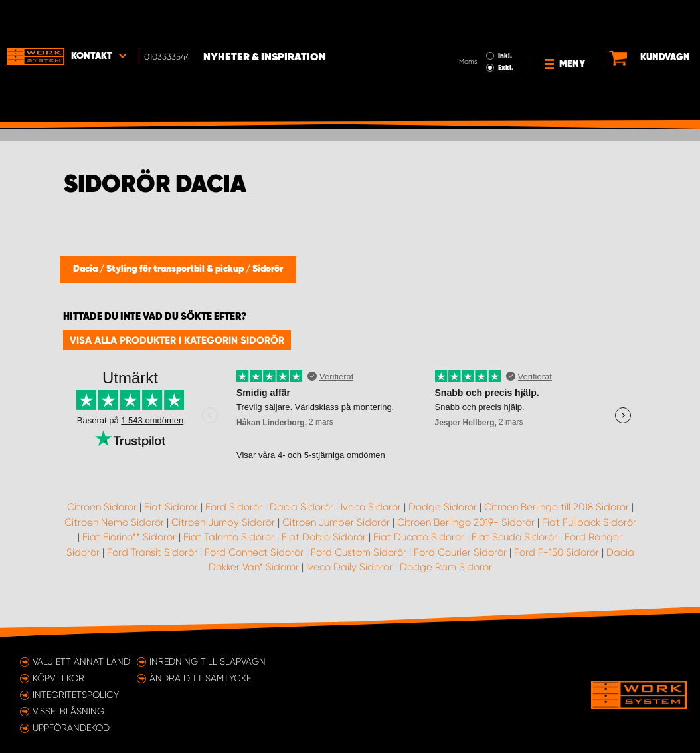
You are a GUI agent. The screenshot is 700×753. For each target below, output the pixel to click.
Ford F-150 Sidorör (557, 552)
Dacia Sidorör (302, 507)
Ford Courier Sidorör (460, 552)
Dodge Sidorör (443, 507)
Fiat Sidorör (171, 507)
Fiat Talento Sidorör (229, 537)
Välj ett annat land (81, 661)
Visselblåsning (68, 711)
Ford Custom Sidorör (359, 552)
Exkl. (473, 31)
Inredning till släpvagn (208, 661)
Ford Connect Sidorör (254, 552)
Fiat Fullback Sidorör (589, 522)
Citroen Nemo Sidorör (114, 522)
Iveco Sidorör (371, 507)
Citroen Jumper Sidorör (336, 522)
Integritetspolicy (76, 695)
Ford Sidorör (234, 507)
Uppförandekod (71, 728)
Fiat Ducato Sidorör (419, 537)
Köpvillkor (58, 678)
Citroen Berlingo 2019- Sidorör (466, 522)
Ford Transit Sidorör (152, 552)
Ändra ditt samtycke (200, 678)
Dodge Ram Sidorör (446, 567)
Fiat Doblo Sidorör (324, 537)
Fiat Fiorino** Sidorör (129, 537)
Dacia (86, 269)
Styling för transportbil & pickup (176, 269)
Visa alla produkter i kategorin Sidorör (177, 340)
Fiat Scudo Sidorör (514, 537)
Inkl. (473, 19)
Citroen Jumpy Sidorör (223, 522)
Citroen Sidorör (102, 507)
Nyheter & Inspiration (265, 21)
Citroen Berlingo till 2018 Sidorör (557, 507)
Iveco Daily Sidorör (349, 567)
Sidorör (268, 269)
